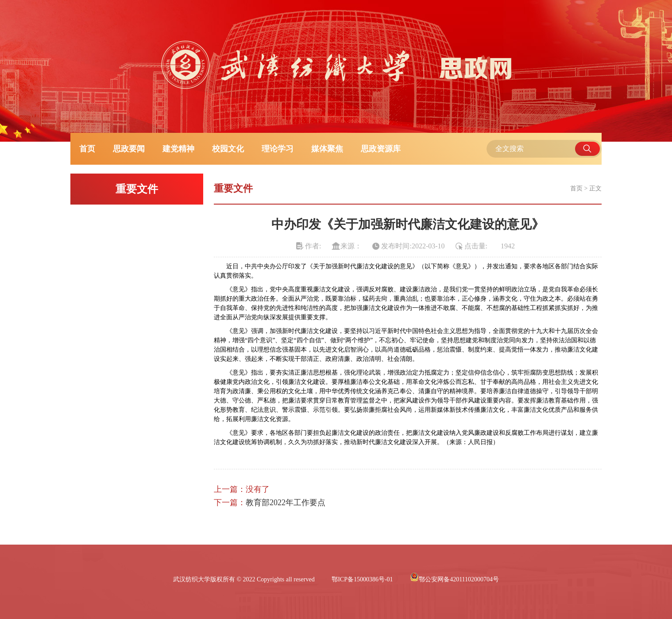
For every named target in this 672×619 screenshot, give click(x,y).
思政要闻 (129, 149)
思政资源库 (381, 149)
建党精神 (178, 149)
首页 (87, 149)
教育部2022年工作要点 (286, 503)
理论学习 (278, 149)
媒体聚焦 (327, 149)
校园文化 (228, 149)
